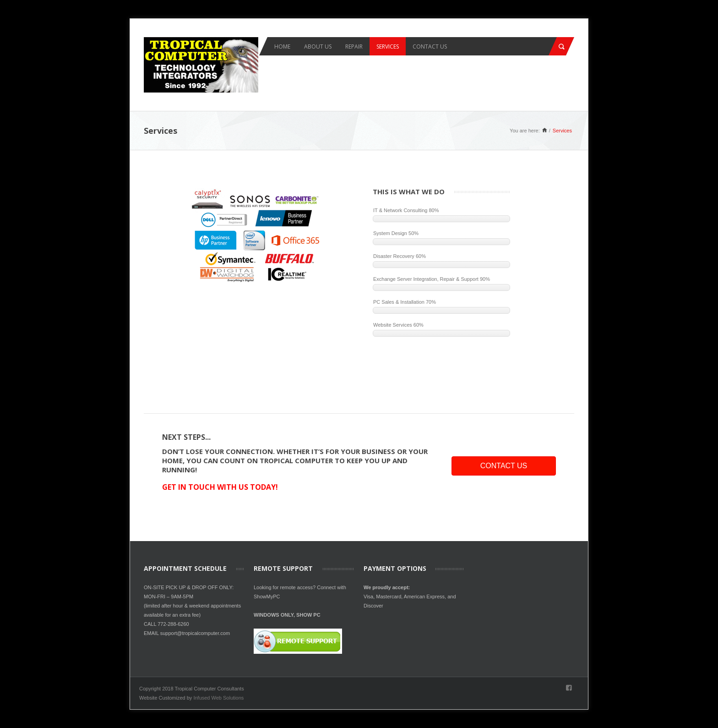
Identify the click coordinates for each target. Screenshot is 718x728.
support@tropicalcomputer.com (195, 633)
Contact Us (430, 47)
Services (388, 47)
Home (282, 47)
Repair (354, 47)
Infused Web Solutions (218, 698)
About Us (318, 47)
